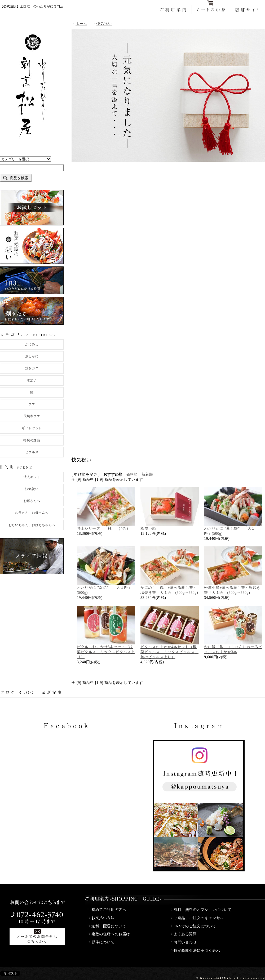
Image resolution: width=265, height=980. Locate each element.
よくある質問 (185, 934)
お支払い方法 (103, 918)
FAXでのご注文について (195, 926)
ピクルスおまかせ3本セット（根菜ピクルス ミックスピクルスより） (106, 652)
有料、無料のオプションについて (203, 910)
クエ (32, 404)
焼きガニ (32, 368)
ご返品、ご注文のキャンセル (199, 918)
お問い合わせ (185, 942)
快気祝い (32, 489)
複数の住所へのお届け (111, 934)
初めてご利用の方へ (109, 910)
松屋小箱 (148, 529)
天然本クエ (32, 416)
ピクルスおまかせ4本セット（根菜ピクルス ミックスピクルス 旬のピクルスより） (169, 652)
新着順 (147, 475)
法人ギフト (32, 477)
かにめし (32, 344)
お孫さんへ (32, 501)
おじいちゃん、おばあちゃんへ (32, 525)
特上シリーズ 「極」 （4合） (104, 529)
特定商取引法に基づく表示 (197, 950)
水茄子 (32, 380)
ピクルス (32, 452)
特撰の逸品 (32, 440)
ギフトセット (32, 428)
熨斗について (103, 942)
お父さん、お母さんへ (32, 513)
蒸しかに (32, 356)
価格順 (132, 475)
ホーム (81, 24)
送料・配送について (109, 926)
